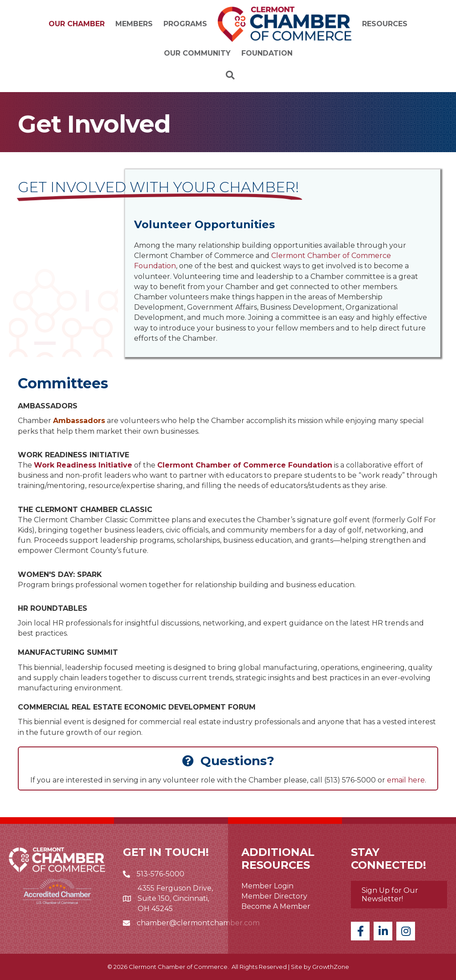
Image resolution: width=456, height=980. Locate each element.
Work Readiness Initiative (83, 465)
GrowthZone (331, 967)
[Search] (228, 75)
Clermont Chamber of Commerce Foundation (245, 465)
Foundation (267, 53)
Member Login (267, 886)
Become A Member (276, 906)
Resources (385, 24)
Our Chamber (77, 24)
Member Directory (274, 896)
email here (406, 780)
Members (134, 24)
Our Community (197, 53)
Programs (185, 24)
